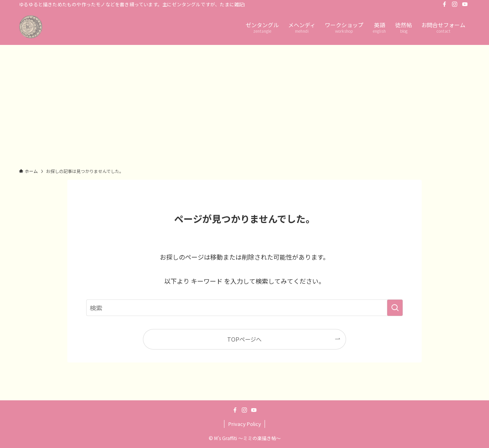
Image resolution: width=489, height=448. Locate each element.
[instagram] (455, 4)
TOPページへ (244, 339)
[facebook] (445, 4)
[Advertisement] (245, 104)
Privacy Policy (245, 424)
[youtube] (465, 4)
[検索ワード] (245, 308)
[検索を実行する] (395, 308)
